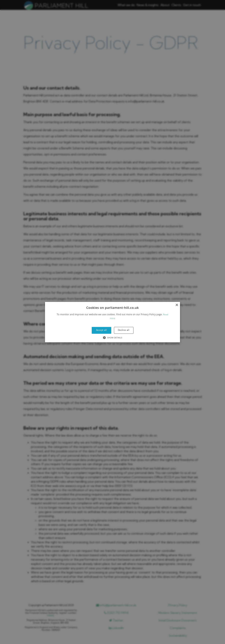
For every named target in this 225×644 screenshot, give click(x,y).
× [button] (177, 305)
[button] (113, 322)
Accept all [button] (101, 330)
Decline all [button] (124, 330)
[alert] (113, 322)
